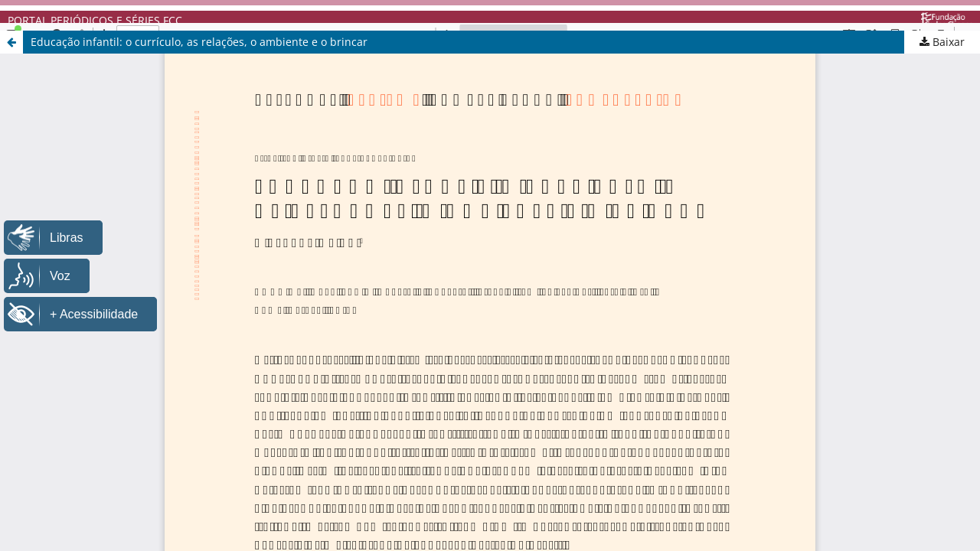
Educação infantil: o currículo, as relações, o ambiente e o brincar (199, 42)
